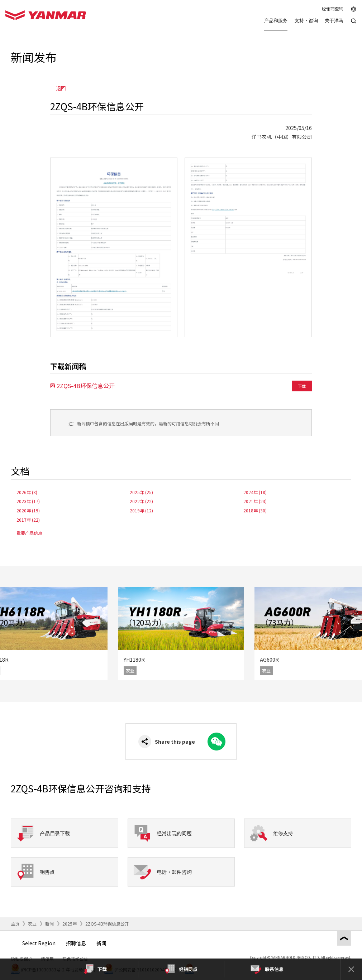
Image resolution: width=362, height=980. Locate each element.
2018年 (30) (255, 510)
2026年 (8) (27, 492)
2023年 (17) (28, 501)
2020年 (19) (28, 510)
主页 (15, 924)
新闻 (49, 924)
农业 (32, 924)
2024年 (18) (255, 492)
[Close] (351, 969)
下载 (302, 386)
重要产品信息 (29, 533)
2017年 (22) (28, 520)
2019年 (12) (141, 510)
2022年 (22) (141, 501)
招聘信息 (76, 943)
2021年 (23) (255, 501)
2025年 (70, 924)
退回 (61, 88)
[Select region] (354, 9)
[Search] (354, 25)
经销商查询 (333, 9)
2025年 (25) (141, 492)
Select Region (39, 943)
